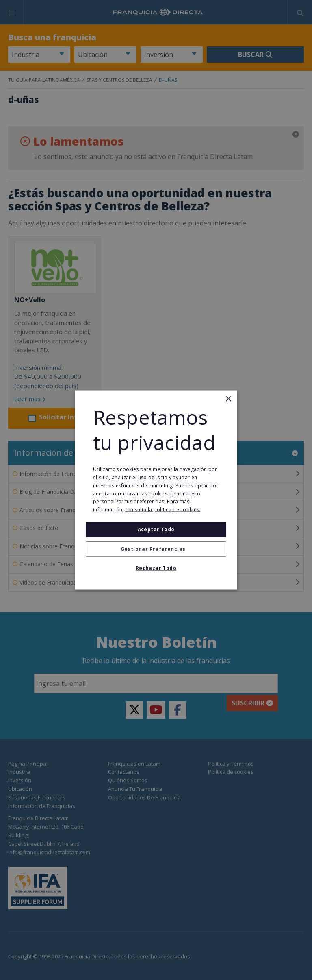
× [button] (228, 399)
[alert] (156, 490)
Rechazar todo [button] (156, 568)
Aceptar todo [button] (156, 529)
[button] (156, 549)
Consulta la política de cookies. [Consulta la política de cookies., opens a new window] (163, 510)
